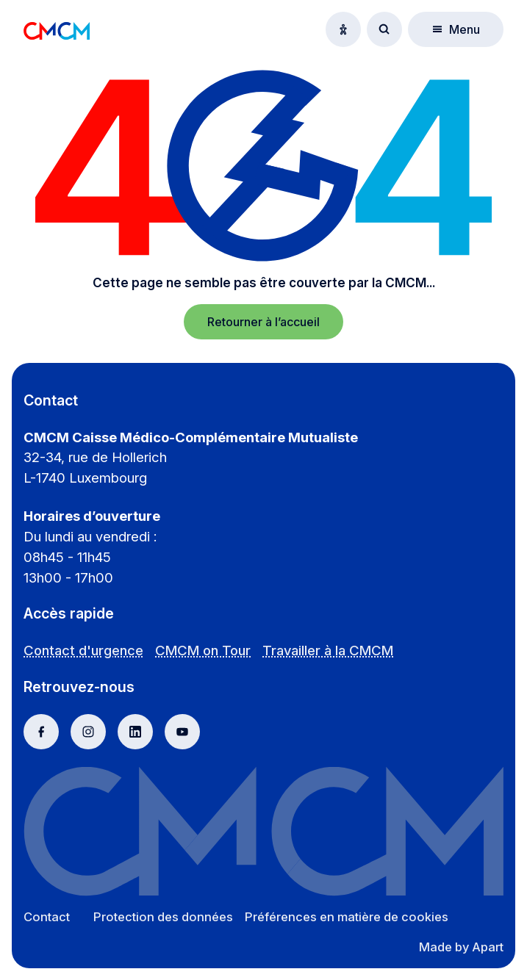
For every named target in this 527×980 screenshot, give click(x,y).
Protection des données (163, 917)
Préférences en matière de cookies (347, 917)
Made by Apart (461, 947)
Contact (47, 917)
